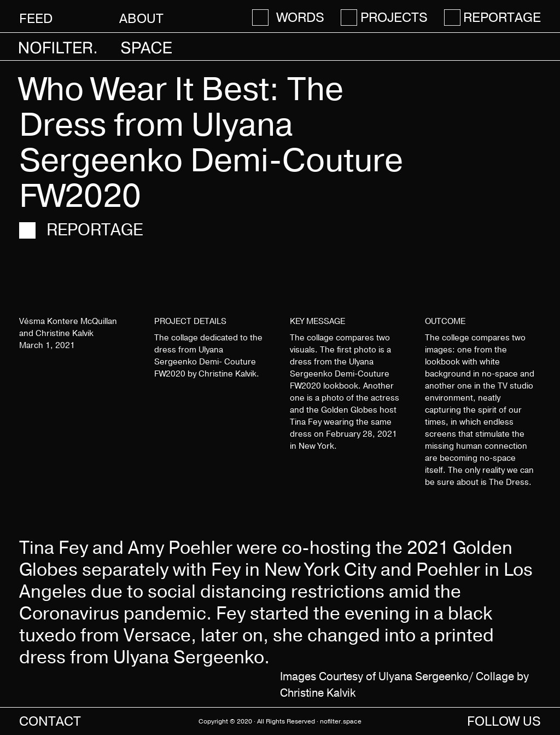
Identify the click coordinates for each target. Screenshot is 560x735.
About (141, 18)
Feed (36, 18)
